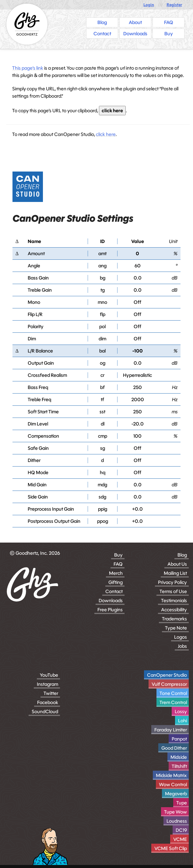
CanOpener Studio (167, 675)
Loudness (177, 821)
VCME (180, 839)
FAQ (118, 564)
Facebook (48, 702)
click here (112, 111)
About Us (177, 564)
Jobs (182, 646)
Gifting (116, 582)
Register (174, 5)
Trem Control (173, 702)
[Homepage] (27, 24)
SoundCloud (45, 712)
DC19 (181, 830)
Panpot (179, 739)
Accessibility (174, 610)
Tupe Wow (175, 812)
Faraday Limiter (171, 730)
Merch (116, 573)
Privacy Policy (172, 582)
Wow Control (173, 785)
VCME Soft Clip (171, 848)
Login (149, 5)
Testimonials (174, 601)
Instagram (47, 684)
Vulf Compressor (169, 684)
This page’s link (28, 68)
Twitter (51, 693)
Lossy (181, 712)
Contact (114, 591)
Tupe (182, 803)
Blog (182, 555)
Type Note (176, 628)
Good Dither (174, 748)
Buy (118, 555)
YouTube (49, 675)
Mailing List (175, 573)
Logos (181, 637)
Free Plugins (110, 610)
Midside (179, 757)
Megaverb (176, 794)
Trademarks (174, 619)
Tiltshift (179, 766)
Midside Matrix (171, 775)
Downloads (111, 601)
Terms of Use (173, 591)
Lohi (182, 721)
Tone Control (173, 693)
